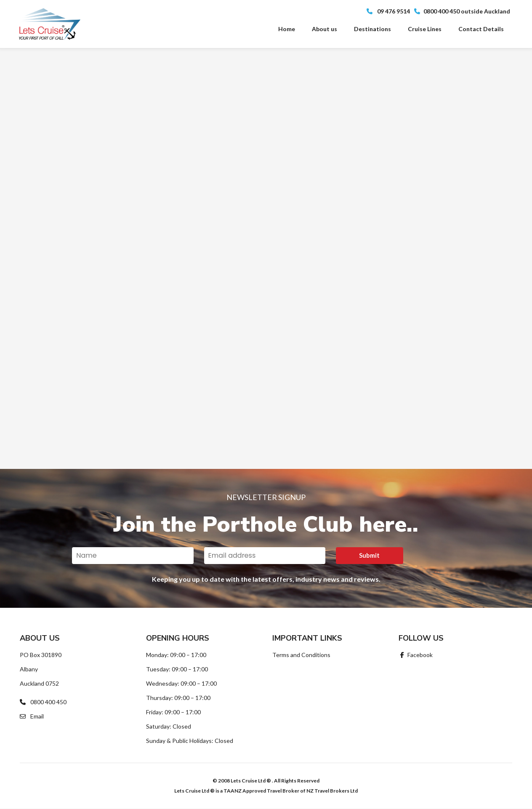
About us (325, 29)
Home (287, 29)
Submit (369, 555)
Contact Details (481, 29)
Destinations (372, 29)
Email (32, 716)
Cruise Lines (425, 29)
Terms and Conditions (301, 655)
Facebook (416, 655)
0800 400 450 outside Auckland (462, 11)
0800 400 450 (43, 702)
